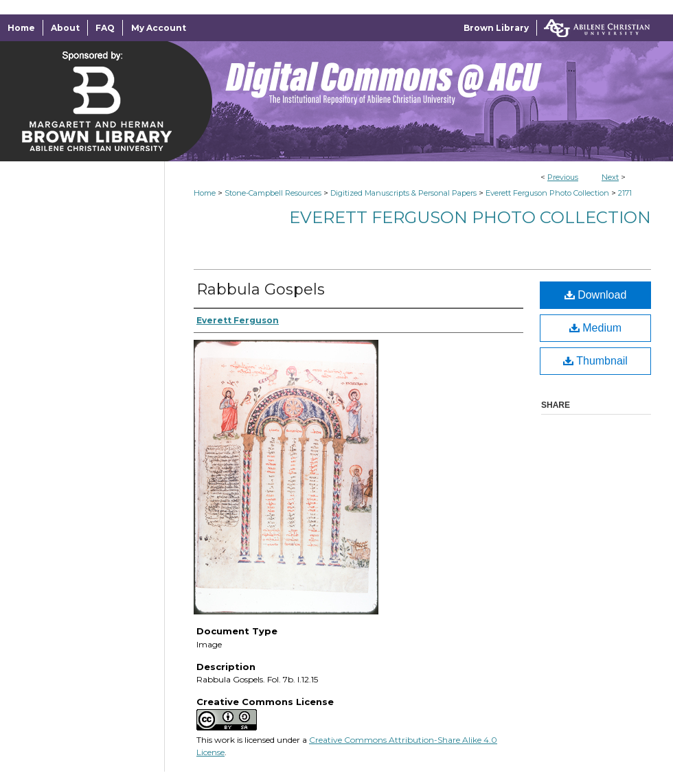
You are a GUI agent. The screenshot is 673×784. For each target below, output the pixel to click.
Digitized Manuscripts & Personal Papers (403, 193)
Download (596, 295)
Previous (563, 177)
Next (610, 177)
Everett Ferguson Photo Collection (547, 193)
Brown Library (496, 28)
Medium (595, 328)
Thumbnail (595, 361)
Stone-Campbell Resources (273, 193)
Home (205, 193)
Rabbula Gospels (261, 289)
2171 (625, 193)
